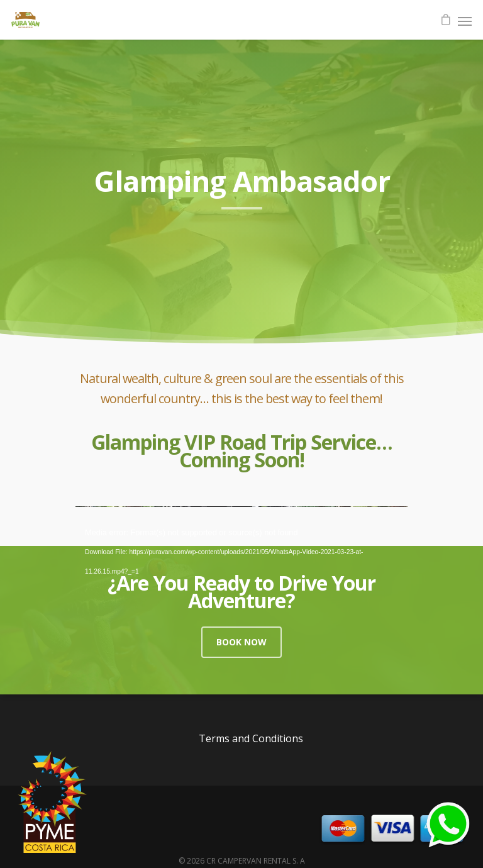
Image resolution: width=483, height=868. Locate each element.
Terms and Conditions (251, 738)
